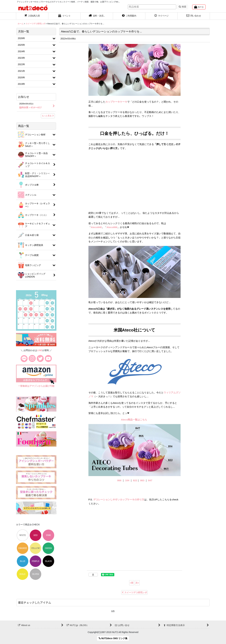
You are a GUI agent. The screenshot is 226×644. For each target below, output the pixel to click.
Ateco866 (112, 227)
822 (135, 480)
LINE (40, 350)
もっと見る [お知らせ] (48, 116)
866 (119, 480)
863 (142, 480)
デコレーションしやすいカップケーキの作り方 (119, 499)
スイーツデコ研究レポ (134, 592)
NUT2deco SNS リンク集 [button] (113, 638)
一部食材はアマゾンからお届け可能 (36, 386)
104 (127, 480)
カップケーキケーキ (116, 102)
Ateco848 (96, 227)
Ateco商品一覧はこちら (134, 420)
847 (150, 480)
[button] (97, 16)
